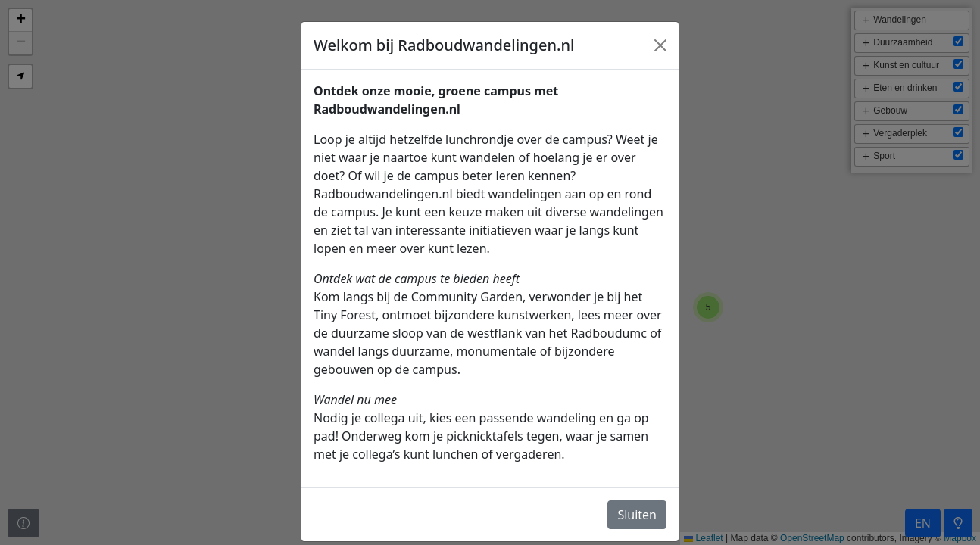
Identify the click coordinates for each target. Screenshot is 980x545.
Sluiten (637, 515)
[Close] (660, 45)
